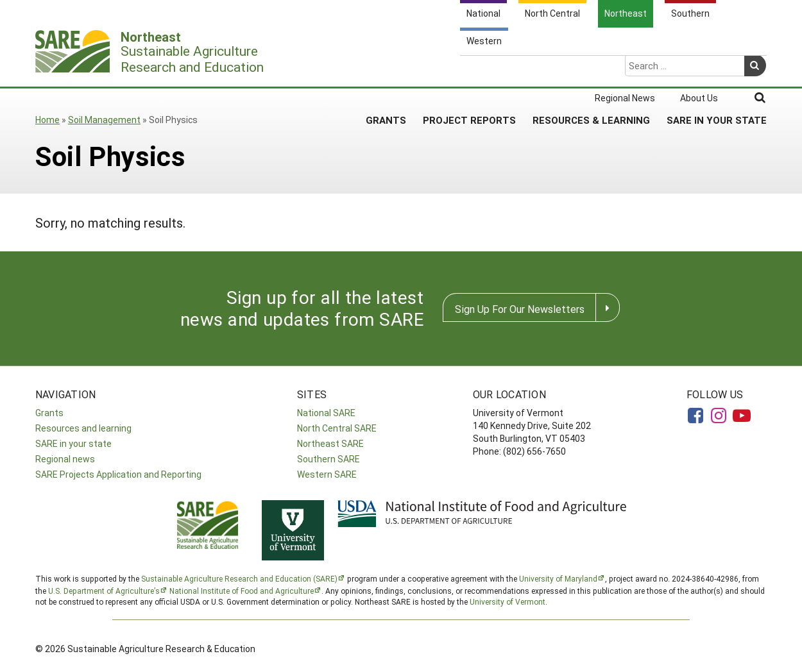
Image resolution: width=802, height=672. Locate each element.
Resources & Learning (591, 70)
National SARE (326, 413)
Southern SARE (328, 459)
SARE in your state (73, 443)
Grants (386, 70)
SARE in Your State (717, 70)
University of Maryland (558, 578)
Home (47, 120)
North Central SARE (337, 428)
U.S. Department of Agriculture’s (104, 591)
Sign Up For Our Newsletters (520, 309)
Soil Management (104, 120)
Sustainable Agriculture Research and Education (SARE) (239, 578)
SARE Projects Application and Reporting (118, 474)
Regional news (65, 459)
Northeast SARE (330, 443)
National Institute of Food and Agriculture (242, 591)
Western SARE (327, 474)
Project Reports (469, 70)
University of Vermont (508, 601)
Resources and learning (83, 428)
